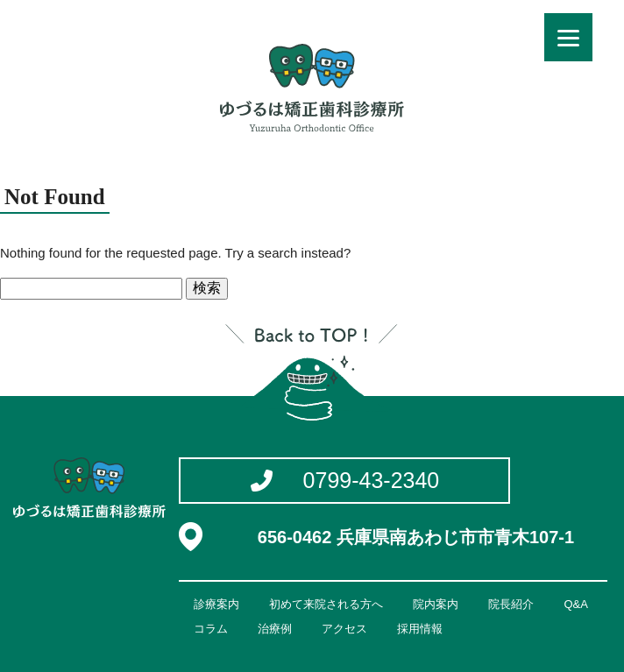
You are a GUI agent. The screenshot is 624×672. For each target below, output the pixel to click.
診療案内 (216, 604)
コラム (211, 629)
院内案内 (436, 604)
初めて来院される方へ (326, 604)
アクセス (344, 629)
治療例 (275, 629)
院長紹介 (511, 604)
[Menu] (568, 37)
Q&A (575, 604)
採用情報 (420, 629)
